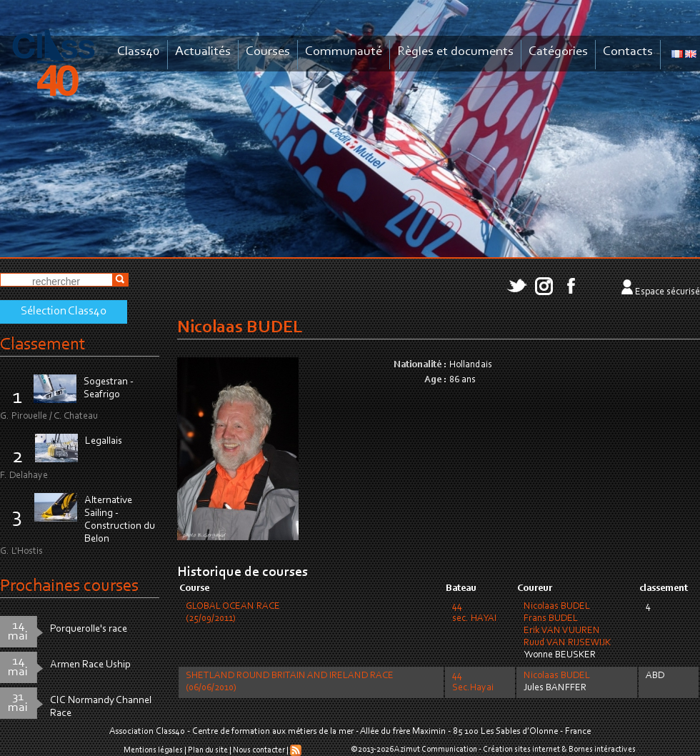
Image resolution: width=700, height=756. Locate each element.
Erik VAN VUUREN (562, 631)
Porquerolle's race (89, 629)
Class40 (139, 52)
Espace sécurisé (667, 292)
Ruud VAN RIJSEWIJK (567, 643)
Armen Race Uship (90, 665)
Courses (268, 52)
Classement (43, 345)
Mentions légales (153, 750)
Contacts (628, 52)
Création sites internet (521, 750)
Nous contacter (259, 750)
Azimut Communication (436, 750)
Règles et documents (455, 52)
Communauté (344, 52)
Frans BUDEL (551, 619)
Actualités (203, 52)
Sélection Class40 (64, 312)
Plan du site (208, 750)
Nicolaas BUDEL (557, 607)
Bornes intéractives (602, 750)
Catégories (558, 52)
